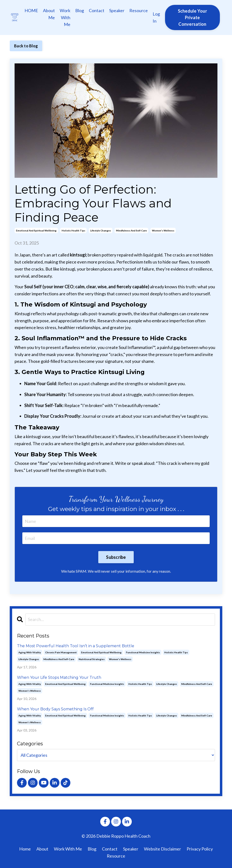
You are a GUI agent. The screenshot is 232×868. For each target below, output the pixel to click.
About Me (49, 14)
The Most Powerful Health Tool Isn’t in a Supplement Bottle (76, 646)
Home (25, 849)
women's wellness (163, 230)
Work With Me (65, 17)
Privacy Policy (200, 849)
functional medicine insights (143, 652)
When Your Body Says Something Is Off (55, 709)
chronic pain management (61, 652)
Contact (97, 10)
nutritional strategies (92, 659)
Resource (139, 10)
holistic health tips (73, 230)
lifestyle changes (101, 230)
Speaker (117, 10)
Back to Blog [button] (26, 46)
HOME (31, 10)
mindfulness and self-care (131, 230)
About (42, 849)
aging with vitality (30, 652)
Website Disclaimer (162, 849)
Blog (80, 10)
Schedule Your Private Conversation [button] (192, 17)
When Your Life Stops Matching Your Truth (59, 677)
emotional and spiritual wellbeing (36, 230)
